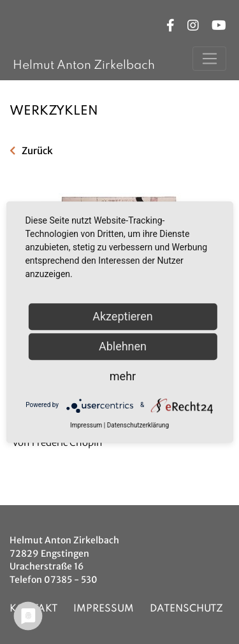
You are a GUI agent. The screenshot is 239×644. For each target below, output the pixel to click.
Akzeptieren (123, 316)
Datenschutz (186, 609)
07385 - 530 (71, 580)
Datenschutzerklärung (138, 425)
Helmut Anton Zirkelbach (84, 65)
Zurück (37, 151)
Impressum (104, 609)
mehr (123, 376)
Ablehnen (123, 346)
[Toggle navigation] (209, 59)
